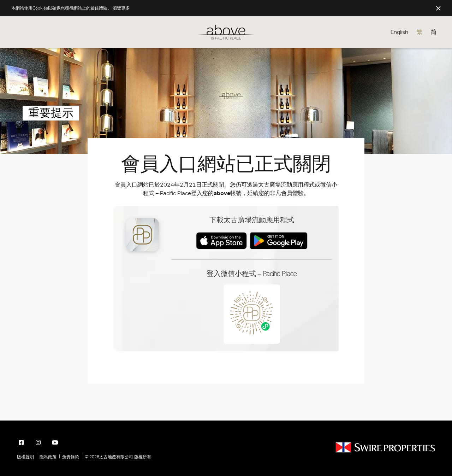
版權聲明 (25, 457)
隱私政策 (48, 457)
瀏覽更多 (121, 8)
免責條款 (71, 457)
